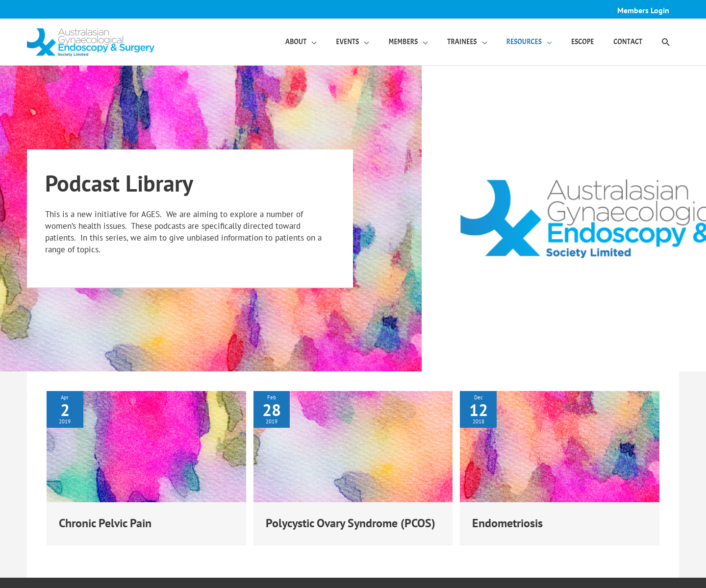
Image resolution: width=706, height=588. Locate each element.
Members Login (642, 10)
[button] (665, 42)
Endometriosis (511, 523)
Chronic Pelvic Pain (110, 523)
